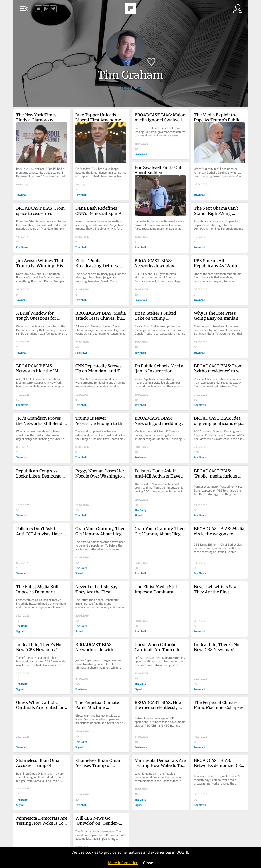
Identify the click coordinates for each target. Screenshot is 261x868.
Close (148, 863)
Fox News (130, 87)
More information (123, 863)
